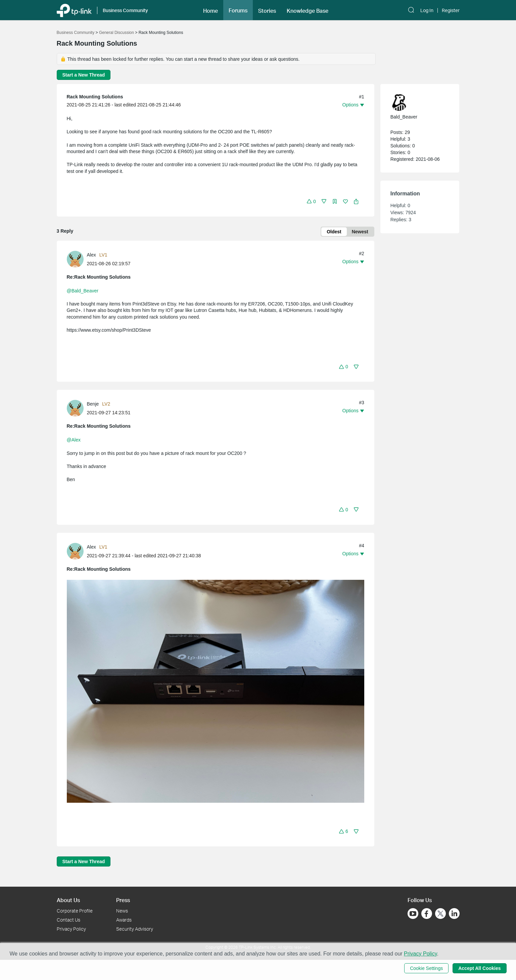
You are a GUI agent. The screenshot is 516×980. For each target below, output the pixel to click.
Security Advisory (135, 929)
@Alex (74, 440)
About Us (68, 900)
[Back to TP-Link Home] (74, 10)
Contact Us (68, 920)
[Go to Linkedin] (454, 914)
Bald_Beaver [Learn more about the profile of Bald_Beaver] (404, 117)
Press (123, 900)
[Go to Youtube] (413, 914)
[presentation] (75, 259)
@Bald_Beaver (83, 291)
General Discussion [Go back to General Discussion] (116, 33)
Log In (427, 10)
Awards (124, 920)
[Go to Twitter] (440, 914)
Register (451, 10)
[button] (210, 10)
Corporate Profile (75, 911)
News (122, 911)
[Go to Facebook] (427, 914)
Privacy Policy (71, 929)
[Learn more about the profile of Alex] (77, 259)
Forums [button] (238, 10)
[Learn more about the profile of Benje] (77, 408)
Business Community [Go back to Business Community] (76, 33)
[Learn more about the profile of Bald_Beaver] (417, 102)
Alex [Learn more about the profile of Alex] (91, 255)
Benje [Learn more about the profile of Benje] (93, 404)
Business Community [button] (125, 10)
